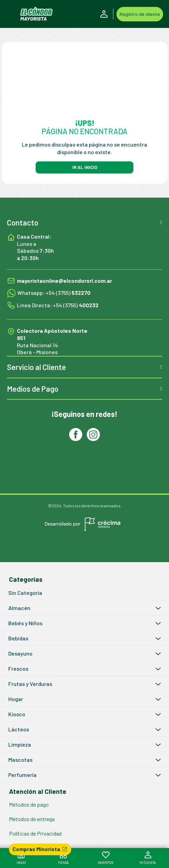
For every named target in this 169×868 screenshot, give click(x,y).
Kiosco (17, 714)
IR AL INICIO (85, 167)
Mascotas (20, 760)
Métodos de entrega (32, 819)
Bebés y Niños (25, 623)
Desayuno (20, 653)
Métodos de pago (29, 804)
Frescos (18, 669)
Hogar (16, 699)
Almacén (19, 608)
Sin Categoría (25, 593)
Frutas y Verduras (30, 684)
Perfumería (22, 775)
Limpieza (20, 744)
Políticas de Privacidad (35, 833)
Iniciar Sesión (104, 14)
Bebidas (18, 638)
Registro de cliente (140, 14)
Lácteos (19, 729)
